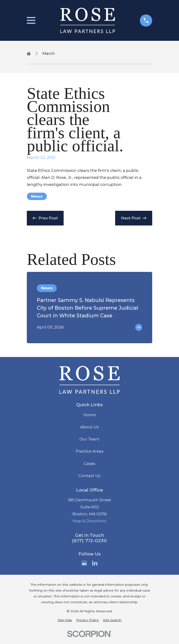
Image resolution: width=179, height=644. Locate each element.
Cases (89, 464)
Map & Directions (89, 521)
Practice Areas (90, 451)
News (37, 196)
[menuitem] (65, 620)
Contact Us (89, 476)
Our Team (89, 439)
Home (89, 415)
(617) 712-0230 (89, 541)
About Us (89, 427)
